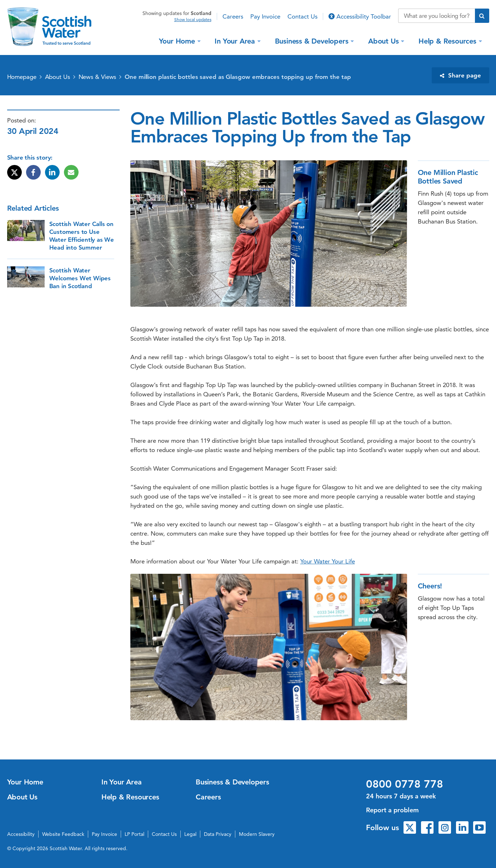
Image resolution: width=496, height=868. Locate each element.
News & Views (97, 77)
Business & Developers (313, 41)
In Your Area (236, 41)
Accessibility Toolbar (360, 16)
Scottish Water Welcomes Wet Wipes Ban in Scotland (80, 278)
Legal (190, 834)
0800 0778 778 (405, 784)
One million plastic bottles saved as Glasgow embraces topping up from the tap (238, 77)
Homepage (22, 77)
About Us (384, 41)
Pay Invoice (265, 16)
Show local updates (193, 20)
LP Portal (134, 834)
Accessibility (21, 834)
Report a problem (392, 810)
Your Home (178, 41)
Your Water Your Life (328, 561)
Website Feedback (63, 834)
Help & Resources (449, 41)
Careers (233, 16)
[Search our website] (437, 16)
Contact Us (302, 16)
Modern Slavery (257, 834)
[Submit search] (482, 16)
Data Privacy (218, 834)
